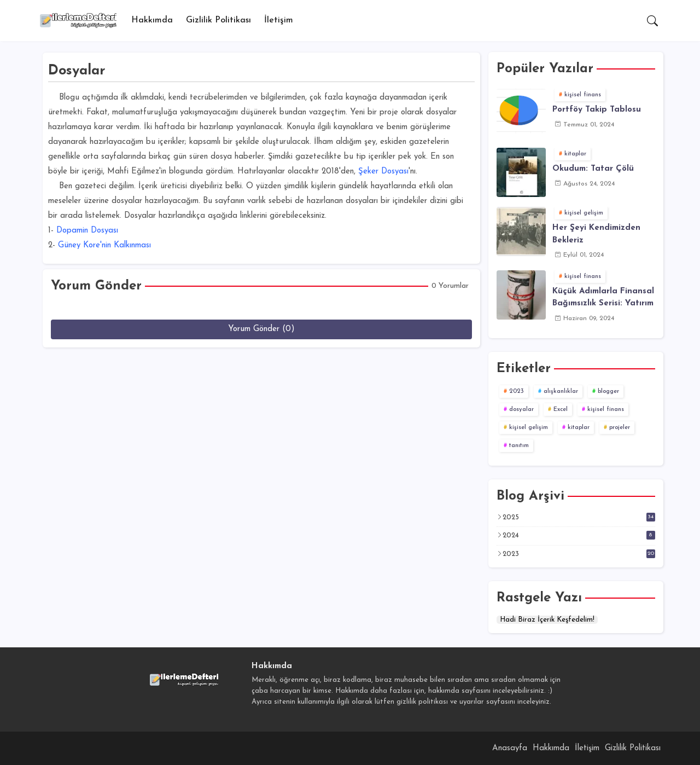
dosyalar (521, 410)
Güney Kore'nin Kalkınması (104, 245)
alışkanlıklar (561, 392)
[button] (652, 21)
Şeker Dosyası (383, 172)
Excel (561, 410)
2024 (579, 535)
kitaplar (579, 428)
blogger (608, 392)
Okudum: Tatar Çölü (593, 169)
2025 (579, 517)
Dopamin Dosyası (87, 231)
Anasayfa (510, 748)
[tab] (152, 21)
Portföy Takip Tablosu (597, 110)
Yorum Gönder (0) (261, 329)
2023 (517, 392)
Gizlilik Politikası (218, 20)
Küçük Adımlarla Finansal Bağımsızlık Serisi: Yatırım (603, 298)
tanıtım (519, 446)
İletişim (279, 20)
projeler (620, 428)
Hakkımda (152, 20)
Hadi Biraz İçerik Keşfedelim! (547, 620)
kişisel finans (606, 410)
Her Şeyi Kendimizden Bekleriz (596, 234)
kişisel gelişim (529, 428)
